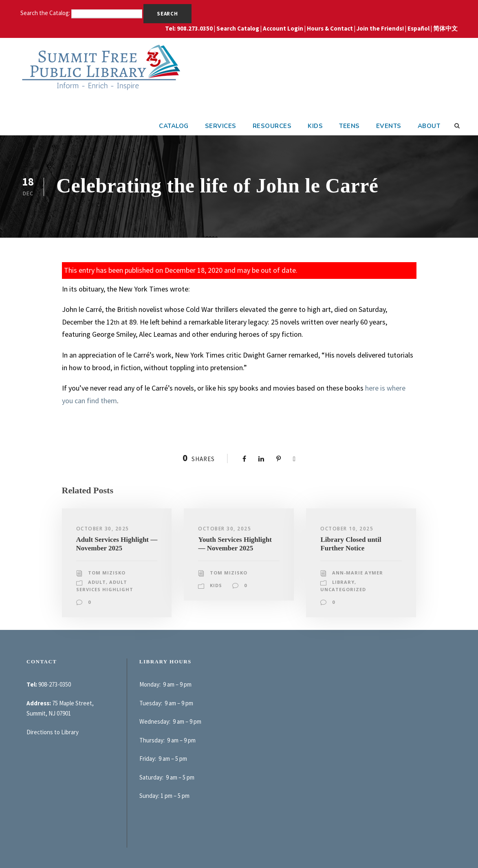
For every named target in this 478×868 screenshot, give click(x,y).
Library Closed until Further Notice (351, 544)
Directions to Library (53, 732)
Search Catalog (238, 28)
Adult (97, 582)
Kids (315, 126)
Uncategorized (343, 589)
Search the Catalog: (46, 13)
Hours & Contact (330, 28)
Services (221, 126)
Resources (272, 126)
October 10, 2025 (347, 529)
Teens (349, 126)
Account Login (283, 28)
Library (343, 582)
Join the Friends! (380, 28)
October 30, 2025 (103, 529)
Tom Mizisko (107, 573)
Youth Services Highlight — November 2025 (235, 544)
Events (389, 126)
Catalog (174, 126)
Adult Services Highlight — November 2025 (117, 544)
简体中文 (445, 28)
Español (419, 28)
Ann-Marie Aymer (358, 573)
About (429, 126)
